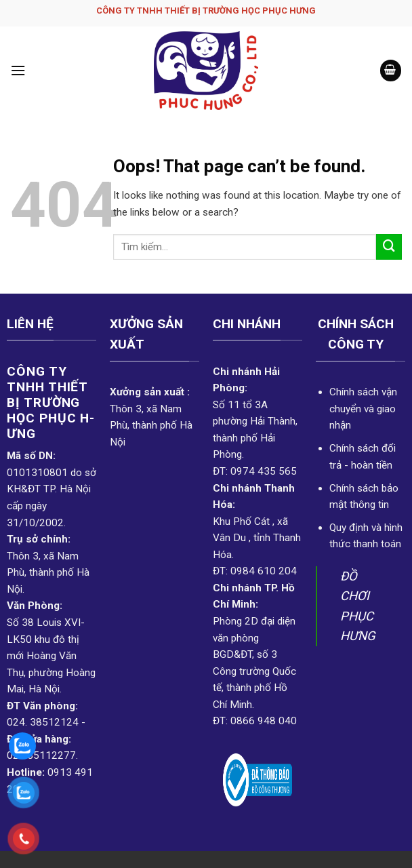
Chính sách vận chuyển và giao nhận (363, 409)
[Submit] (389, 247)
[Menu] (18, 71)
